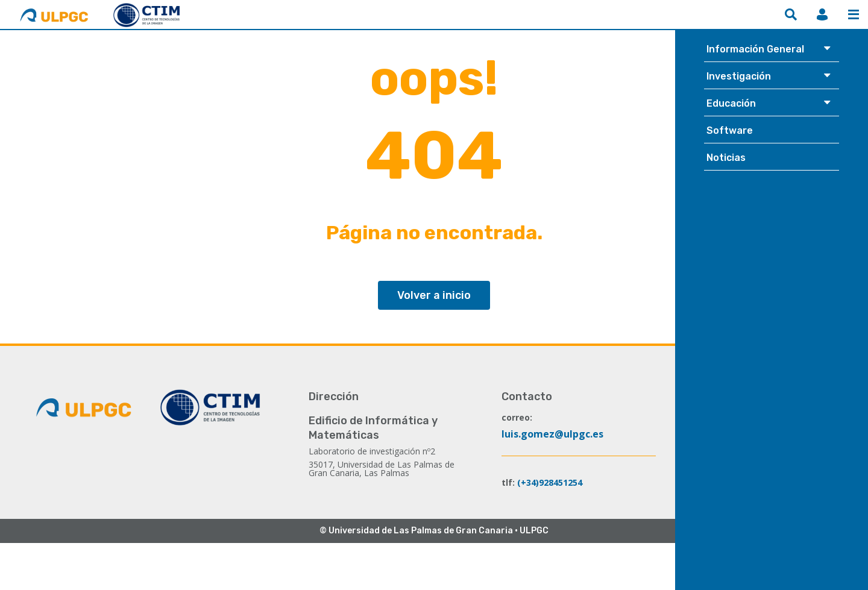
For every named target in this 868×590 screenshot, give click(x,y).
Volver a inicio (434, 295)
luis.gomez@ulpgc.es (552, 434)
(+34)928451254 (550, 482)
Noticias (726, 158)
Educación (731, 103)
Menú (854, 14)
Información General (755, 49)
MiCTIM (822, 14)
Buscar (791, 14)
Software (730, 130)
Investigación (739, 76)
